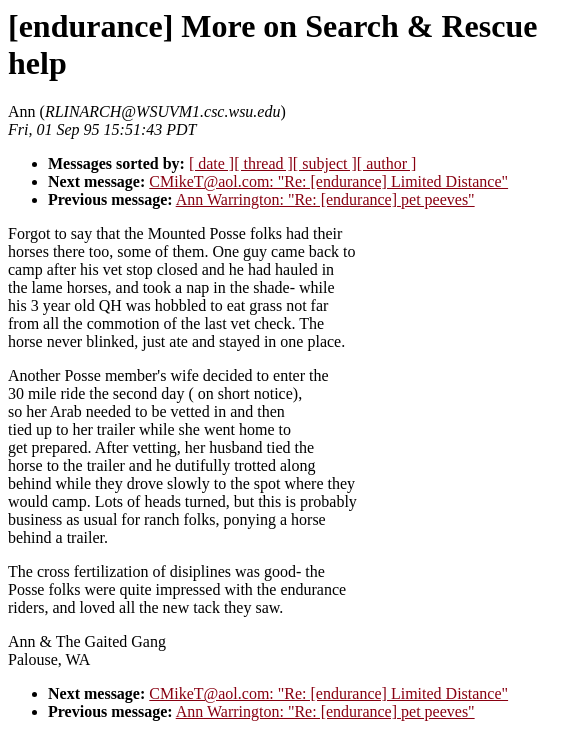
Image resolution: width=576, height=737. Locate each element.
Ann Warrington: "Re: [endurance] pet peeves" (325, 199)
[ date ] (211, 163)
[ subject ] (325, 163)
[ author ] (387, 163)
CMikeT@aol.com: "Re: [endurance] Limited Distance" (328, 181)
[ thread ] (263, 163)
